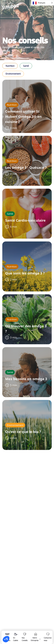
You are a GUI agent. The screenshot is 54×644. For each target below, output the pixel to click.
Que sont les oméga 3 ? (25, 273)
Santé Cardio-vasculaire (25, 220)
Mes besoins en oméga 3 (26, 379)
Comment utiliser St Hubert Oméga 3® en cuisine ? (23, 116)
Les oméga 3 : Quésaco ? (26, 167)
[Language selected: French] (43, 3)
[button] (10, 66)
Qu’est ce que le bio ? (23, 432)
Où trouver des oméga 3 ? (26, 328)
